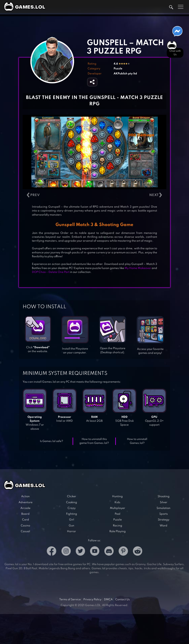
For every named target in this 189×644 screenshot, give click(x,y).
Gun (71, 526)
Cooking (72, 502)
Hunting (117, 496)
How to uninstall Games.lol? (137, 441)
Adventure (26, 502)
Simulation (163, 508)
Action (25, 496)
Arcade (25, 508)
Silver (164, 502)
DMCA (108, 600)
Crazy (72, 508)
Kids (117, 502)
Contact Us (123, 600)
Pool (118, 514)
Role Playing (118, 531)
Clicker (72, 496)
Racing (118, 526)
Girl (72, 520)
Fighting (72, 514)
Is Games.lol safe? (52, 441)
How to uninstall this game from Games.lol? (94, 441)
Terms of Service (70, 600)
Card (26, 520)
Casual (25, 531)
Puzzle (118, 69)
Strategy (164, 520)
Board (25, 514)
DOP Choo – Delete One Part (51, 272)
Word (163, 526)
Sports (164, 514)
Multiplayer (118, 508)
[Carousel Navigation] (94, 195)
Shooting (164, 496)
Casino (25, 526)
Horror (71, 531)
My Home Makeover (138, 268)
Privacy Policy (92, 600)
